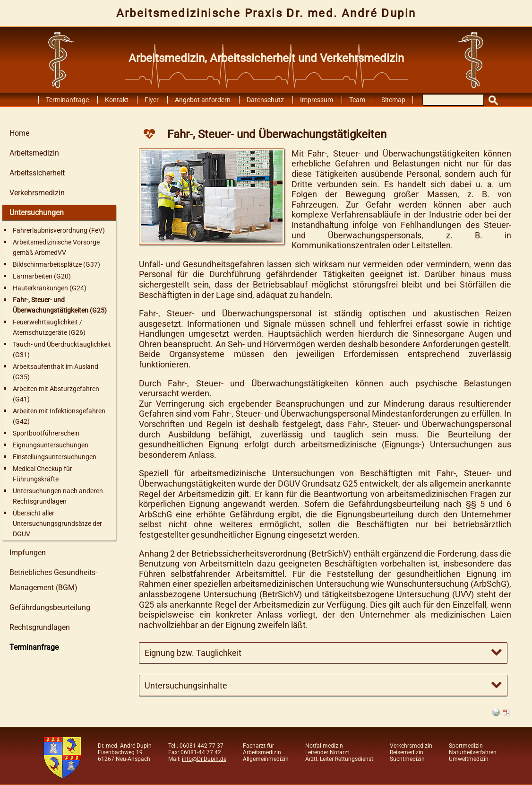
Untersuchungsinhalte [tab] (186, 685)
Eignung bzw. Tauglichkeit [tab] (193, 653)
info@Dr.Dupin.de (204, 759)
